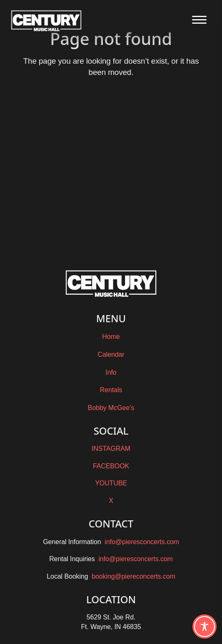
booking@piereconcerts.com (133, 576)
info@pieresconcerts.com (142, 542)
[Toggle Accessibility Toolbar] (205, 627)
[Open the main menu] (199, 20)
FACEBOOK (111, 466)
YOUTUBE (111, 483)
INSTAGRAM (111, 449)
